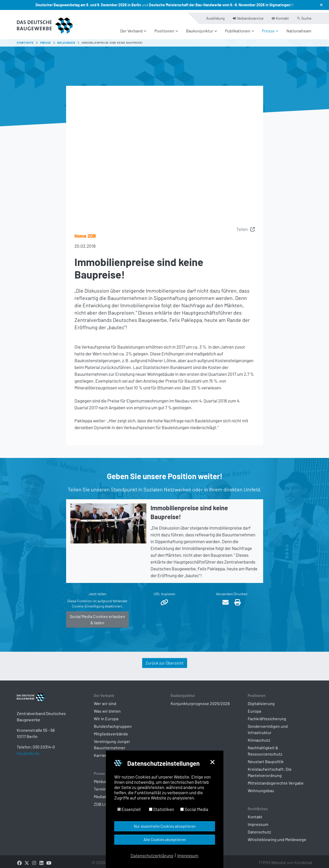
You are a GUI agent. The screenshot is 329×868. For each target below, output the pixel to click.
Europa (254, 708)
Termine (101, 786)
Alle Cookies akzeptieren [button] (165, 839)
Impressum (258, 821)
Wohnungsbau (261, 787)
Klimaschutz (259, 737)
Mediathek (103, 793)
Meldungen (104, 778)
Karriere (101, 752)
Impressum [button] (188, 855)
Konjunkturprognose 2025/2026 (200, 700)
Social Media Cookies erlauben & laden (97, 616)
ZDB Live (102, 801)
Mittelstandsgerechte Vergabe (276, 780)
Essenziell (129, 809)
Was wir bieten (107, 708)
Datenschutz (259, 829)
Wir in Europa (106, 715)
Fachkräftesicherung (267, 715)
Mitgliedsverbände (111, 731)
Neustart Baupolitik (266, 758)
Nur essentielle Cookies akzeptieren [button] (165, 826)
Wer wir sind (105, 700)
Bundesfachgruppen (113, 723)
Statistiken (161, 809)
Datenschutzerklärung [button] (152, 855)
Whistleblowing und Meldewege (277, 836)
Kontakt (255, 813)
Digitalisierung (261, 700)
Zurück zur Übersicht (165, 660)
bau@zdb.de (28, 758)
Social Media (194, 809)
